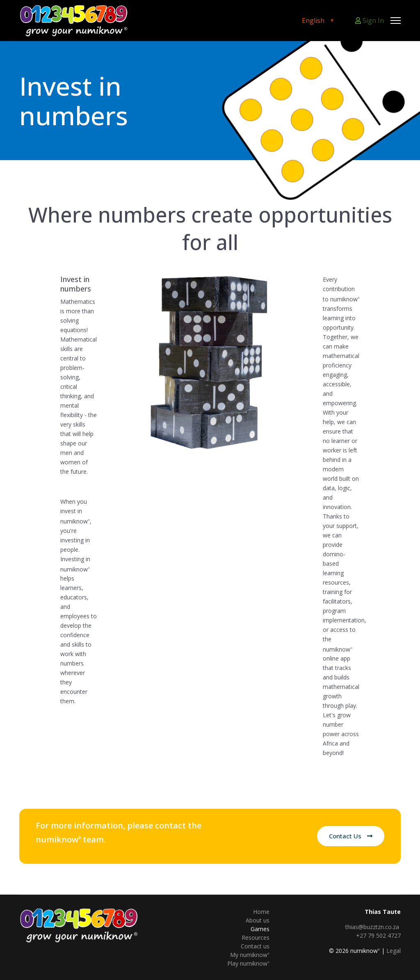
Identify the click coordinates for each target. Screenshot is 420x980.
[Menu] (396, 21)
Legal (394, 951)
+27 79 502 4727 (378, 935)
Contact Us (351, 836)
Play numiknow (248, 963)
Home (261, 912)
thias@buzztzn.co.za (372, 927)
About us (258, 920)
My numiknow (250, 955)
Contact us (255, 946)
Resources (256, 938)
